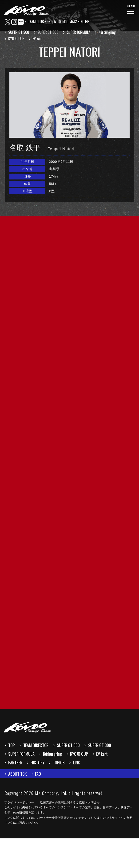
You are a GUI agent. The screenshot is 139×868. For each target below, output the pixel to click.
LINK (44, 789)
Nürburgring (112, 32)
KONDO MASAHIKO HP (76, 22)
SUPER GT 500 (20, 32)
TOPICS (18, 789)
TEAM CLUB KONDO (43, 22)
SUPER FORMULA (82, 32)
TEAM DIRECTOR (49, 757)
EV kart (40, 39)
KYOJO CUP (17, 39)
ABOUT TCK (22, 802)
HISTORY (115, 778)
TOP (15, 757)
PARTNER (83, 778)
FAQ (51, 802)
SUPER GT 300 (50, 32)
